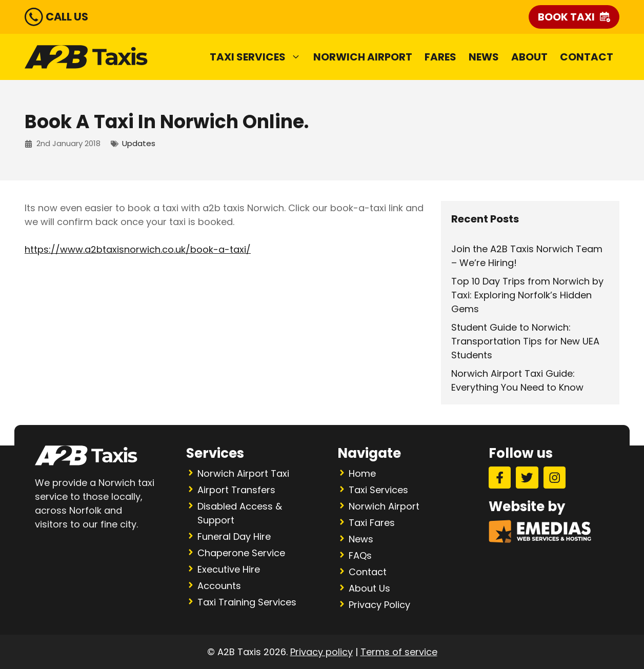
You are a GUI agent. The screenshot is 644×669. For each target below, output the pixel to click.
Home (362, 473)
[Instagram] (555, 478)
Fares (440, 57)
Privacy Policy (379, 605)
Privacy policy (321, 652)
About (529, 57)
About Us (369, 588)
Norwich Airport (363, 57)
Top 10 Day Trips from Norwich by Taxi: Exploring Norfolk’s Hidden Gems (527, 295)
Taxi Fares (372, 523)
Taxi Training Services (247, 602)
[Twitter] (527, 478)
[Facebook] (500, 478)
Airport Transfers (236, 490)
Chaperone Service (241, 553)
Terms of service (399, 652)
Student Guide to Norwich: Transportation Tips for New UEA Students (525, 341)
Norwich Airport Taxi (243, 473)
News (484, 57)
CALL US (67, 17)
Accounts (219, 586)
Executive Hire (229, 569)
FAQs (360, 555)
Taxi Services (258, 57)
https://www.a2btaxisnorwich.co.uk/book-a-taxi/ (138, 249)
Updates (139, 143)
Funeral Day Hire (234, 536)
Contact (587, 57)
